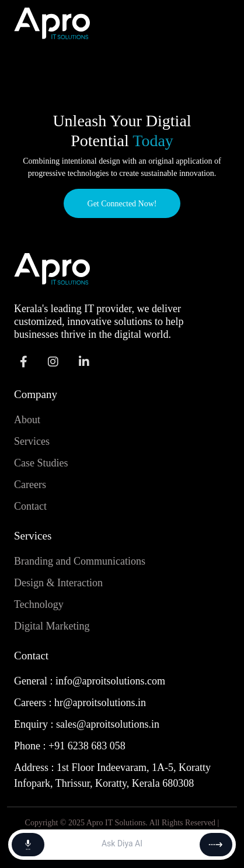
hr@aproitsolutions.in (100, 703)
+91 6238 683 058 (87, 746)
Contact (30, 506)
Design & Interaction (58, 583)
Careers (30, 485)
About (27, 420)
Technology (39, 604)
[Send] (216, 845)
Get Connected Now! (122, 204)
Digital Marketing (52, 626)
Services (32, 441)
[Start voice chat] (28, 845)
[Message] (122, 845)
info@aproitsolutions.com (110, 681)
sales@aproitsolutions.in (108, 724)
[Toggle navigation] (214, 23)
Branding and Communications (80, 561)
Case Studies (41, 463)
